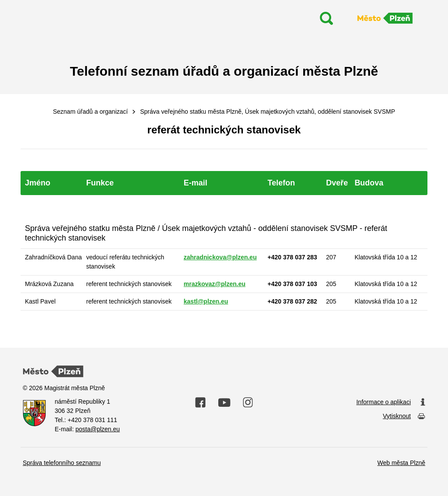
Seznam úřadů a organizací (90, 112)
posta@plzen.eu (97, 429)
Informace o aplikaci (391, 402)
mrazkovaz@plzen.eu (215, 284)
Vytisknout (404, 417)
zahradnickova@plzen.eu (220, 257)
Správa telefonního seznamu (62, 463)
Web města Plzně (401, 463)
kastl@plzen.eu (206, 301)
